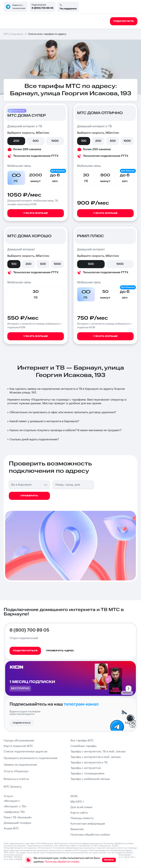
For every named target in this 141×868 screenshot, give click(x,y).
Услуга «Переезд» (16, 771)
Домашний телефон (17, 823)
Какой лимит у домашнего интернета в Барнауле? (43, 421)
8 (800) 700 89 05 (42, 8)
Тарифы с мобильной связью (90, 779)
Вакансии (77, 829)
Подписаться (22, 723)
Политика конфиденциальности (86, 844)
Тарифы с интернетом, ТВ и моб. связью (98, 752)
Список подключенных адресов (26, 752)
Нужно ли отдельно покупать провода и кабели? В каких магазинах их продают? (64, 430)
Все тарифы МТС (82, 741)
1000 (55, 141)
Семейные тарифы (83, 746)
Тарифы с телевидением (87, 774)
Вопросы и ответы (16, 779)
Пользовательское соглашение (20, 848)
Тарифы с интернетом (86, 768)
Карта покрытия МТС (18, 746)
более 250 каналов (97, 149)
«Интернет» (12, 801)
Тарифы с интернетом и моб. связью (96, 757)
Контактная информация (88, 824)
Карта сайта (79, 813)
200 (16, 141)
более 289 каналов (27, 149)
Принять (109, 860)
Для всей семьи (81, 807)
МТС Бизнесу (13, 787)
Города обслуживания (19, 741)
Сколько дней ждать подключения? (33, 439)
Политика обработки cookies (90, 835)
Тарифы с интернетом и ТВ (89, 763)
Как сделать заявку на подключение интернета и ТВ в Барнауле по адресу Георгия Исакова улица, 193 (66, 391)
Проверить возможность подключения (31, 758)
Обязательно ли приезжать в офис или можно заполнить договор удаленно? (61, 412)
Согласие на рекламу (15, 846)
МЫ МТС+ (77, 802)
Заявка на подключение (20, 765)
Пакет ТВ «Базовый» (18, 818)
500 (36, 141)
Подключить (41, 400)
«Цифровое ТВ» (14, 812)
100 (84, 141)
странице (132, 848)
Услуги (8, 796)
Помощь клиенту (82, 818)
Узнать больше (36, 213)
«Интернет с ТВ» (15, 807)
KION (74, 796)
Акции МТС (11, 829)
